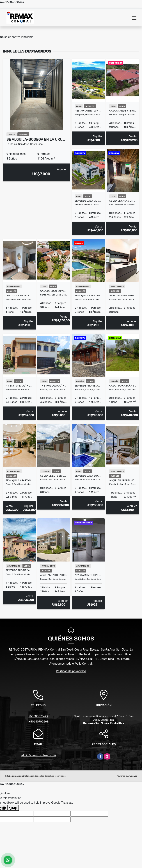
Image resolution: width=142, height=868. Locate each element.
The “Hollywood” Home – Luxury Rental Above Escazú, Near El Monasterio (54, 386)
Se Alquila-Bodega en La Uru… (36, 139)
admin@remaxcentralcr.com (38, 755)
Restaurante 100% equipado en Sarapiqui (88, 111)
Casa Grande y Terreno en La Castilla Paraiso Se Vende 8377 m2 (123, 111)
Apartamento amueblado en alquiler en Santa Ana (123, 296)
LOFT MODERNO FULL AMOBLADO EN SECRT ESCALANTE (19, 296)
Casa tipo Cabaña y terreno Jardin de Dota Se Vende (123, 386)
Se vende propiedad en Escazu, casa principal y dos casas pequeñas (19, 570)
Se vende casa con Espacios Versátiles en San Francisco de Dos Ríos (123, 201)
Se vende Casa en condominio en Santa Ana (88, 476)
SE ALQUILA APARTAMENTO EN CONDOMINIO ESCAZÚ (88, 296)
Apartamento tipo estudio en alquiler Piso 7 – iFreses (88, 575)
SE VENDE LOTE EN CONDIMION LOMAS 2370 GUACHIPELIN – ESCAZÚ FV (54, 476)
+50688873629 (38, 716)
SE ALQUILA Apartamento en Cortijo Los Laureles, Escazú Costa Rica (19, 480)
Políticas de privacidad (71, 671)
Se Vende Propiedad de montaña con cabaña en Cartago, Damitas (88, 386)
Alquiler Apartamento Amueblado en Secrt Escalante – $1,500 (123, 480)
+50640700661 (38, 722)
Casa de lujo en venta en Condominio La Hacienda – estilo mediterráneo (54, 291)
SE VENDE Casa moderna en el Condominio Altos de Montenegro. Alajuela (88, 201)
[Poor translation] (13, 808)
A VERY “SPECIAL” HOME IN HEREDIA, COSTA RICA (19, 386)
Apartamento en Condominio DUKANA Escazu (54, 575)
